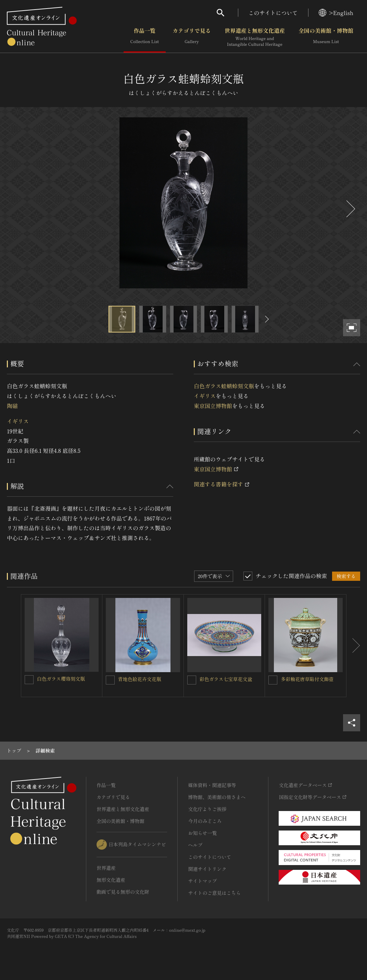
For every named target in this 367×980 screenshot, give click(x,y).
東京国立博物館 (213, 406)
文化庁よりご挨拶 (207, 809)
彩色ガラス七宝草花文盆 (226, 679)
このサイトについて (273, 13)
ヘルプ (195, 845)
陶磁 (12, 406)
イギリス (18, 421)
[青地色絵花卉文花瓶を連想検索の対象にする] (110, 680)
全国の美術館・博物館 (326, 37)
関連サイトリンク (207, 869)
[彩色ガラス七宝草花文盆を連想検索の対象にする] (192, 680)
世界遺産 (106, 868)
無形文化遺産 (111, 880)
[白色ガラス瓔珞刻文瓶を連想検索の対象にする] (29, 680)
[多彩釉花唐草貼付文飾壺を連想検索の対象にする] (273, 680)
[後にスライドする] (350, 209)
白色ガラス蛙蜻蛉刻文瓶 (224, 386)
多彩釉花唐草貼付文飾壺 (307, 679)
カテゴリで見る (192, 37)
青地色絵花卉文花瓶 (140, 679)
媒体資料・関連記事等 (212, 785)
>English (336, 13)
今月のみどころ (205, 821)
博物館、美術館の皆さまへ (217, 797)
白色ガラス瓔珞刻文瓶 (61, 679)
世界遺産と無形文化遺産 (255, 37)
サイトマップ (202, 881)
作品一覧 (145, 37)
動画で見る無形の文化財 (123, 892)
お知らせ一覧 (202, 833)
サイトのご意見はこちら (214, 893)
